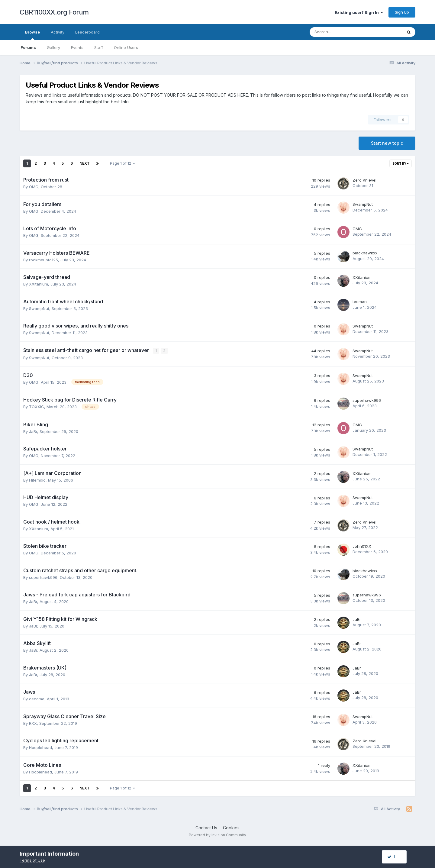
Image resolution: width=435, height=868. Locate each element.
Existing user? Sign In (359, 12)
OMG (34, 187)
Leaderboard (87, 32)
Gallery (53, 47)
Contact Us (206, 827)
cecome (37, 699)
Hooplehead (40, 747)
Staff (99, 47)
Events (77, 47)
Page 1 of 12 (122, 163)
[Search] (340, 32)
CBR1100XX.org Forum (54, 12)
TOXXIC (37, 407)
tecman (360, 302)
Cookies (231, 827)
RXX (33, 723)
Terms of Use (32, 860)
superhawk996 (367, 400)
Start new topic (387, 143)
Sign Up (402, 12)
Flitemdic (37, 480)
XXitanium (39, 284)
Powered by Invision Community (217, 835)
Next (85, 163)
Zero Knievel (364, 180)
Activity (58, 32)
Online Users (126, 47)
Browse (32, 35)
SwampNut (363, 204)
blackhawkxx (365, 253)
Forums (28, 47)
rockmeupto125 (43, 260)
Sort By (401, 163)
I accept (398, 857)
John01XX (362, 546)
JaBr (33, 431)
